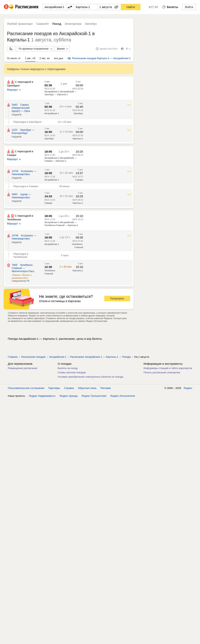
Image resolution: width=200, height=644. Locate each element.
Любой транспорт (20, 24)
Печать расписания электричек (162, 372)
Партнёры (54, 388)
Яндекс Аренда (69, 396)
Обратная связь (87, 388)
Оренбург (78, 113)
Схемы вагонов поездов (72, 372)
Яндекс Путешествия (94, 396)
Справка (69, 388)
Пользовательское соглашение (26, 388)
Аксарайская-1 (52, 113)
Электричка (73, 24)
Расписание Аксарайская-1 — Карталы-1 (94, 357)
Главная (13, 357)
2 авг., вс (45, 58)
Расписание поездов (33, 357)
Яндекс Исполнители (123, 396)
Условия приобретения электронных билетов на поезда (90, 377)
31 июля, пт (14, 58)
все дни (59, 58)
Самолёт (43, 24)
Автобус (91, 24)
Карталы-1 (78, 139)
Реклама (106, 388)
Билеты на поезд (68, 368)
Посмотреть (117, 298)
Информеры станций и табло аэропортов (168, 368)
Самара (79, 180)
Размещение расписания (23, 368)
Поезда (126, 357)
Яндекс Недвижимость (42, 396)
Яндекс (188, 388)
